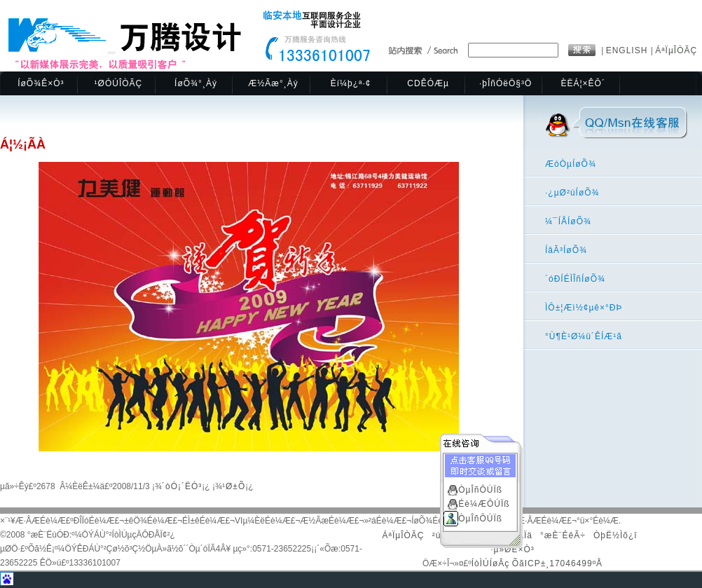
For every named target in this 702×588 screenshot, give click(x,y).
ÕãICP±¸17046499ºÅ (557, 563)
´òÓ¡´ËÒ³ (182, 486)
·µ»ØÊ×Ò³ (512, 549)
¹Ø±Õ (234, 486)
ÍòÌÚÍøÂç (491, 563)
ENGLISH (628, 50)
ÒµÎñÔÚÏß (480, 489)
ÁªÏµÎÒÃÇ (676, 50)
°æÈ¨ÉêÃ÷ (563, 535)
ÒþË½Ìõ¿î (615, 535)
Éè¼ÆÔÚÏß (484, 503)
